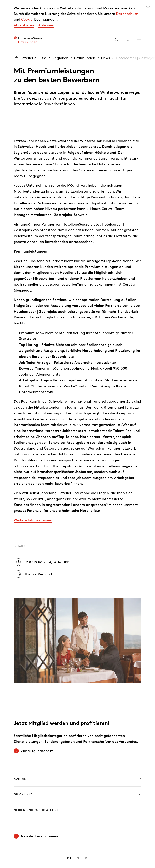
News (106, 47)
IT (86, 847)
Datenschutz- (128, 8)
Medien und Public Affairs (77, 799)
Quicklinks (77, 783)
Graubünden (85, 47)
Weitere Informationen (33, 509)
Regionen (60, 47)
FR (78, 847)
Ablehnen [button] (46, 19)
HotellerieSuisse (30, 47)
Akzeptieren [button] (24, 19)
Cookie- (28, 14)
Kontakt (77, 767)
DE (69, 847)
